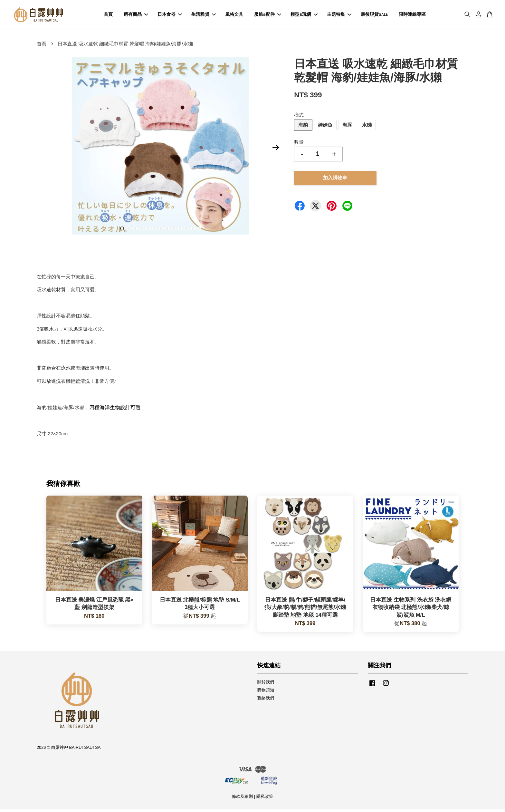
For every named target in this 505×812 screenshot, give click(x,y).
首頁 (108, 16)
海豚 (347, 127)
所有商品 (136, 16)
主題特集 (339, 16)
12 (193, 231)
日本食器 (170, 16)
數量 (299, 144)
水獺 (367, 127)
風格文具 (234, 16)
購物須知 (266, 693)
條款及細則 (242, 799)
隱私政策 (265, 799)
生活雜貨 (204, 16)
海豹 (303, 127)
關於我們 (266, 685)
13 (199, 231)
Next (276, 150)
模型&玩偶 (304, 16)
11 (186, 231)
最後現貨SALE (374, 16)
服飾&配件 (268, 16)
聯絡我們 (266, 700)
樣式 (299, 117)
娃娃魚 (325, 127)
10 (180, 231)
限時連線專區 (412, 16)
